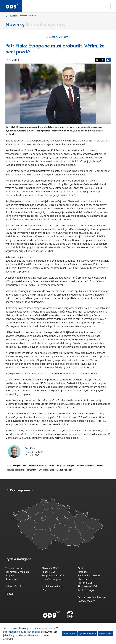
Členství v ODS (50, 568)
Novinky (14, 16)
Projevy (10, 575)
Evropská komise (46, 470)
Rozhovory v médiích (17, 572)
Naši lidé (83, 572)
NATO (51, 466)
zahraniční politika (37, 466)
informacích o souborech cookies (22, 632)
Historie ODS (85, 583)
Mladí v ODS (49, 572)
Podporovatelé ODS (53, 575)
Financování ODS (87, 586)
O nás (81, 568)
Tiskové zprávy (14, 568)
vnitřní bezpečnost (85, 466)
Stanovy (82, 579)
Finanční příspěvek (52, 579)
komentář (31, 470)
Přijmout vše (105, 634)
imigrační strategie (65, 466)
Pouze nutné (69, 634)
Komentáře (12, 579)
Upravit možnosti (87, 634)
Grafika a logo (86, 590)
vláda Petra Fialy (64, 470)
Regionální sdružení (89, 575)
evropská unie (19, 466)
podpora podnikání (15, 470)
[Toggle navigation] (106, 6)
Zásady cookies (86, 601)
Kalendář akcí (13, 586)
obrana (100, 466)
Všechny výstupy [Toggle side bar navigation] (57, 37)
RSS (44, 590)
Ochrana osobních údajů (92, 597)
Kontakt (10, 594)
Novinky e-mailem (52, 586)
